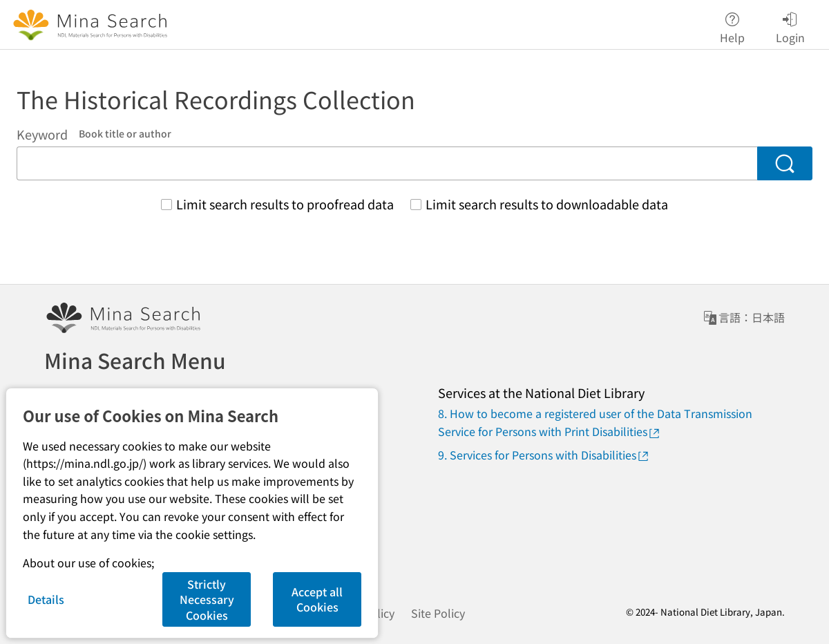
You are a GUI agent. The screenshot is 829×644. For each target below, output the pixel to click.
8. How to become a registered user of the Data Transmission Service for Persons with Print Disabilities (595, 422)
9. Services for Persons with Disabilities (544, 455)
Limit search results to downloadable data (547, 204)
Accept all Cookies (317, 599)
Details (46, 599)
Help (732, 25)
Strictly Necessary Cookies (207, 599)
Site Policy (438, 613)
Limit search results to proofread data (285, 204)
